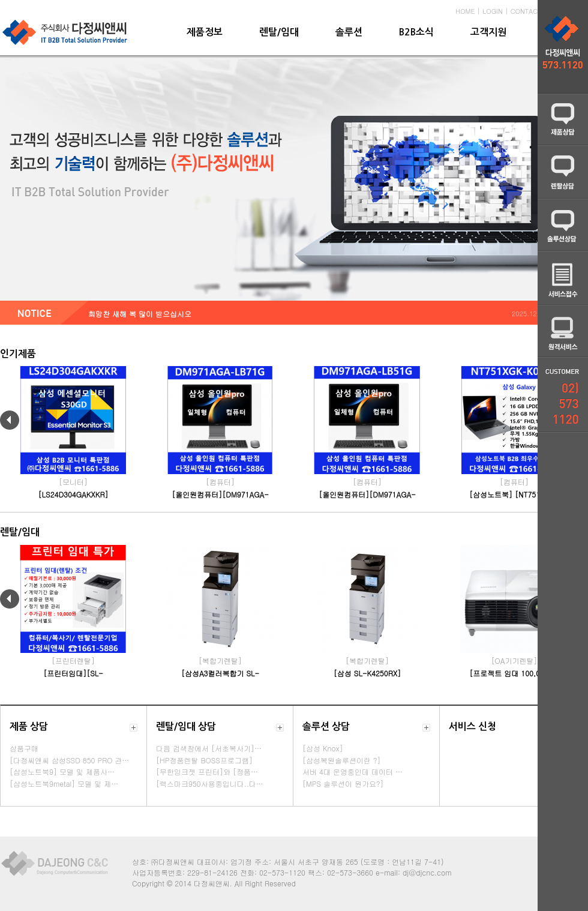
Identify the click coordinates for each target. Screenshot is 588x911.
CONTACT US (532, 11)
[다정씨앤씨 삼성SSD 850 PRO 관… (69, 760)
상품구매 (24, 748)
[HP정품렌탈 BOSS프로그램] (204, 760)
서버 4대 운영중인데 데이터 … (352, 771)
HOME (465, 11)
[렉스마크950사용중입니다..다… (210, 783)
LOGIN (493, 11)
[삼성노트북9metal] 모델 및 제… (64, 783)
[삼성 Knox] (323, 748)
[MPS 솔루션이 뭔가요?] (343, 783)
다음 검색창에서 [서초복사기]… (209, 748)
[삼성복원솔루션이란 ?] (342, 760)
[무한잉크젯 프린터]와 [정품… (207, 771)
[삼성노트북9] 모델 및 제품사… (62, 771)
